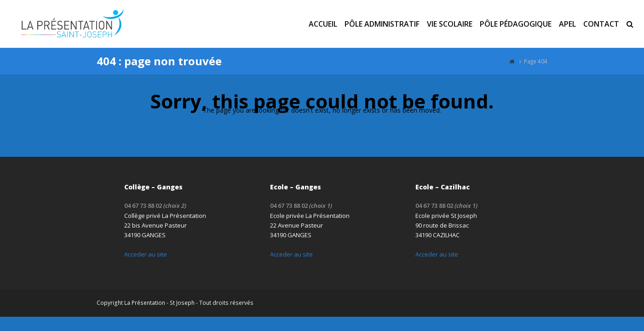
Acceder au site (146, 254)
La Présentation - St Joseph (159, 303)
